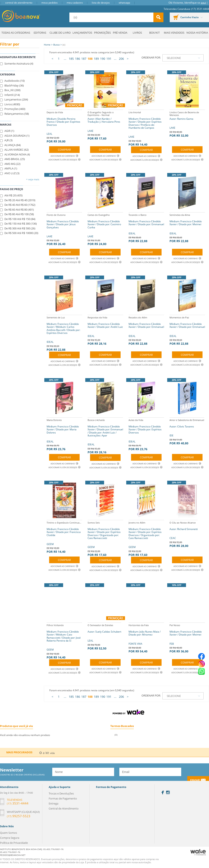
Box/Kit (154, 33)
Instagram (168, 792)
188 (90, 59)
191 (109, 59)
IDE (187, 431)
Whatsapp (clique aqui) (23, 812)
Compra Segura (10, 838)
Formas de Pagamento (63, 798)
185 (71, 59)
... (65, 59)
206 (121, 59)
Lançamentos (82, 33)
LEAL (64, 126)
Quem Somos (8, 833)
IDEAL (146, 228)
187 (84, 59)
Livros (137, 33)
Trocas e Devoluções (61, 793)
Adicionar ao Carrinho (64, 156)
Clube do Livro (60, 33)
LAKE (105, 125)
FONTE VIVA (146, 638)
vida (52, 753)
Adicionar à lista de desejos (63, 160)
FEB (187, 638)
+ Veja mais (33, 179)
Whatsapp (124, 3)
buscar (158, 17)
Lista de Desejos (101, 3)
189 (96, 59)
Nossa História (197, 33)
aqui (203, 3)
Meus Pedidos (50, 3)
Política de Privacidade (14, 843)
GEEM (64, 537)
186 (78, 59)
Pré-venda (120, 33)
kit (47, 753)
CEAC (184, 534)
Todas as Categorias (16, 33)
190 (103, 59)
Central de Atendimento (19, 3)
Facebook (163, 792)
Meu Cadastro (75, 3)
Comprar (64, 150)
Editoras (40, 33)
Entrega (54, 803)
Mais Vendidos (174, 33)
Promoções (102, 33)
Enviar (195, 780)
